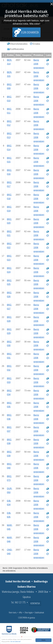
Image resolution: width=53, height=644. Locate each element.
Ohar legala (29, 613)
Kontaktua (35, 603)
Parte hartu (13, 613)
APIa (21, 613)
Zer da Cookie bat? (16, 642)
